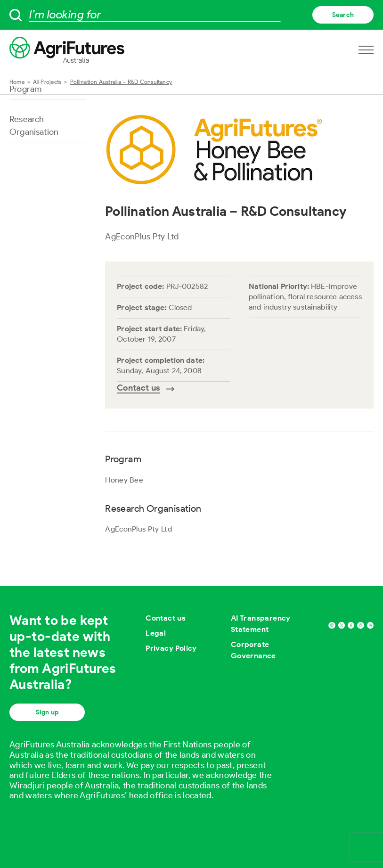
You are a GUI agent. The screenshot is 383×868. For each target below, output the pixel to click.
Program (25, 89)
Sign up (47, 712)
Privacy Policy (171, 648)
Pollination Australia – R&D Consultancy (121, 82)
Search (343, 15)
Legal (156, 633)
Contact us (166, 618)
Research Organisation (34, 126)
